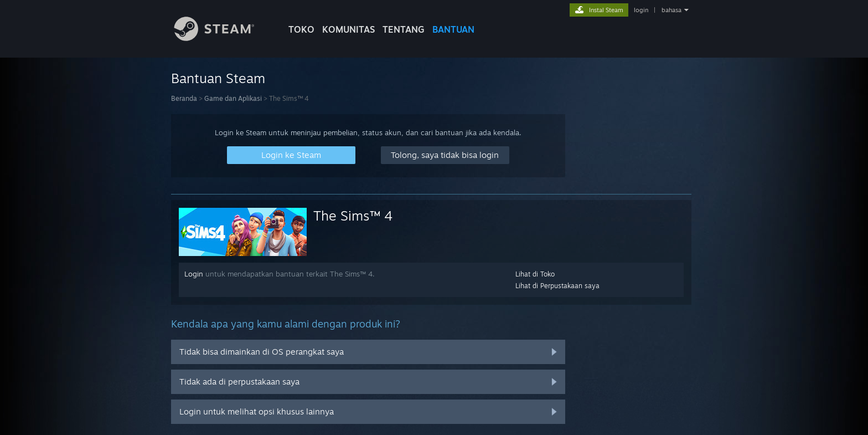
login (641, 10)
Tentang (404, 29)
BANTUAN (453, 29)
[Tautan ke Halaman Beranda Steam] (223, 38)
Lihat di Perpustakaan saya (557, 286)
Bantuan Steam (218, 78)
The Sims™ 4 (353, 216)
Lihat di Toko (535, 274)
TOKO (301, 29)
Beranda (184, 98)
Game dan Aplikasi (233, 98)
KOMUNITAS (348, 29)
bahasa (671, 10)
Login (194, 274)
